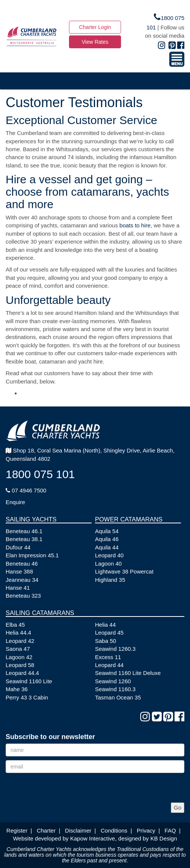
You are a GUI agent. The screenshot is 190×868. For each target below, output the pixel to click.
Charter (46, 830)
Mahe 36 (17, 689)
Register (17, 830)
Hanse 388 (19, 571)
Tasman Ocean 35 (118, 697)
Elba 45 (15, 625)
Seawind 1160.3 (115, 689)
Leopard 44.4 (22, 673)
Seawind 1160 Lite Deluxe (128, 673)
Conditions (114, 830)
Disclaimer (78, 830)
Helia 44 (105, 625)
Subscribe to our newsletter (50, 737)
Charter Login (95, 27)
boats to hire (135, 225)
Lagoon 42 (19, 657)
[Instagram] (162, 45)
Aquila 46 (107, 539)
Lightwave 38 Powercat (124, 571)
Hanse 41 (18, 588)
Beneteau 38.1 (24, 539)
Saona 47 (18, 649)
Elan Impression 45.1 (32, 555)
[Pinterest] (172, 45)
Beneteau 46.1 (24, 531)
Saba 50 (106, 641)
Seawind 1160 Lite (29, 681)
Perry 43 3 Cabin (27, 697)
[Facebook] (181, 45)
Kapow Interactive (93, 838)
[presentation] (63, 788)
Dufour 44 (18, 547)
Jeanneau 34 (22, 580)
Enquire (15, 502)
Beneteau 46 (22, 564)
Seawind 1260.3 (115, 649)
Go (178, 807)
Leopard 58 (20, 665)
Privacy (146, 830)
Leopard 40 (109, 555)
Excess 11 (108, 657)
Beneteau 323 (23, 596)
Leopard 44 (109, 665)
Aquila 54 (107, 531)
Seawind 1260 (113, 681)
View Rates (95, 42)
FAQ (170, 830)
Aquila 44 (107, 547)
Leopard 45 (109, 633)
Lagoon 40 (108, 564)
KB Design (164, 838)
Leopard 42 (20, 641)
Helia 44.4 (18, 633)
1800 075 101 (40, 474)
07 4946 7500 (26, 490)
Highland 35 (110, 580)
